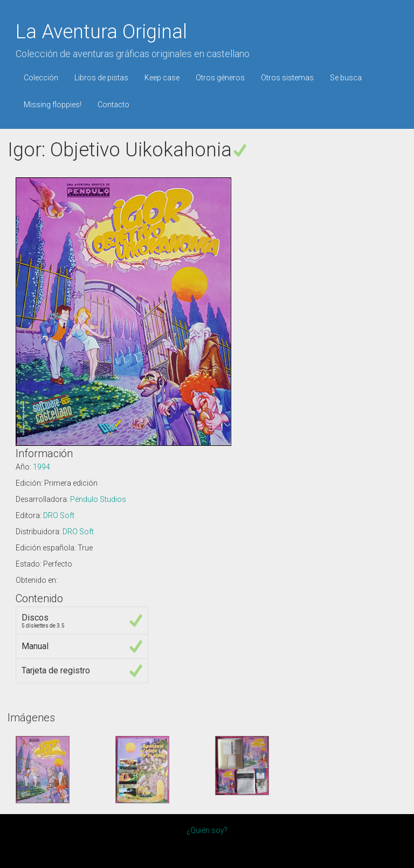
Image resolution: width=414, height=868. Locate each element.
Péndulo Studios (98, 499)
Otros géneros (220, 78)
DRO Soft (59, 515)
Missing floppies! (53, 105)
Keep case (162, 78)
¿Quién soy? (207, 830)
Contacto (113, 105)
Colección (41, 78)
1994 (42, 467)
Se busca (346, 78)
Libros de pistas (101, 78)
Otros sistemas (287, 78)
